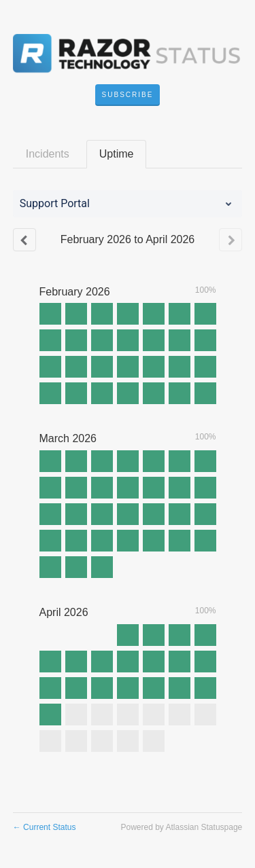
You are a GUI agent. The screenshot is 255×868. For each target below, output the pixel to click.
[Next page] (231, 240)
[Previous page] (24, 240)
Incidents (48, 154)
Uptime (117, 154)
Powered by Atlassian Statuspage (181, 827)
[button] (128, 95)
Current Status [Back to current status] (45, 827)
